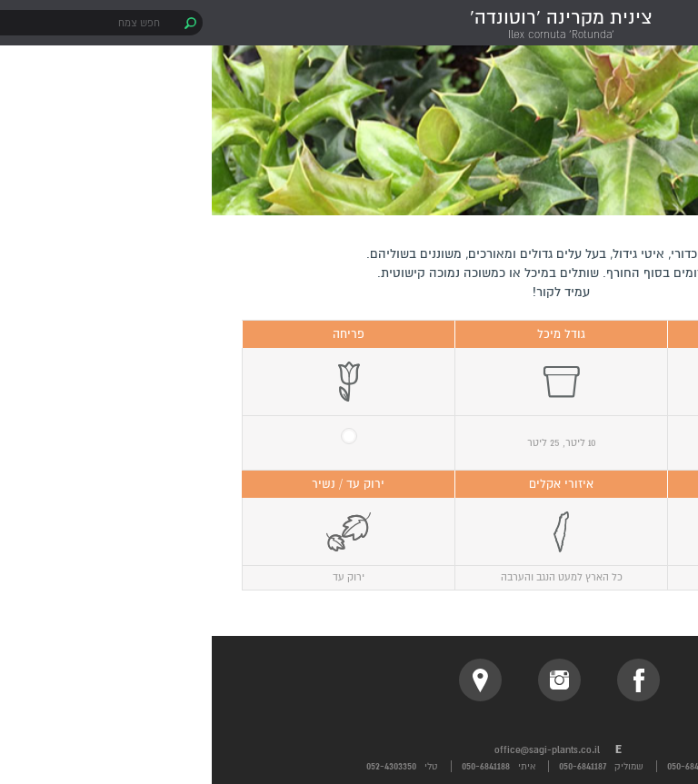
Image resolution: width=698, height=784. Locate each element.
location (269, 680)
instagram (348, 680)
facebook (427, 680)
